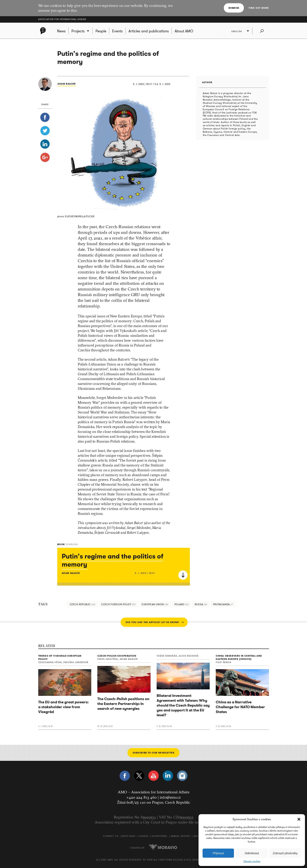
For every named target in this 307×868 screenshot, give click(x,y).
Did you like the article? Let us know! (152, 622)
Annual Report (181, 836)
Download (183, 575)
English (237, 31)
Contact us (111, 836)
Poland (182, 604)
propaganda (223, 604)
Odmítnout (252, 853)
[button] (299, 819)
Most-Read (129, 836)
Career (143, 836)
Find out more (259, 8)
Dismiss (234, 8)
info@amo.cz (170, 797)
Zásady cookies (252, 861)
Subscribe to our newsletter (153, 753)
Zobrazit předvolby (285, 853)
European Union (155, 604)
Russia (201, 604)
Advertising (159, 836)
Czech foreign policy (118, 604)
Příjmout (218, 853)
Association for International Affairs (62, 19)
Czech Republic (83, 604)
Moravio (163, 847)
